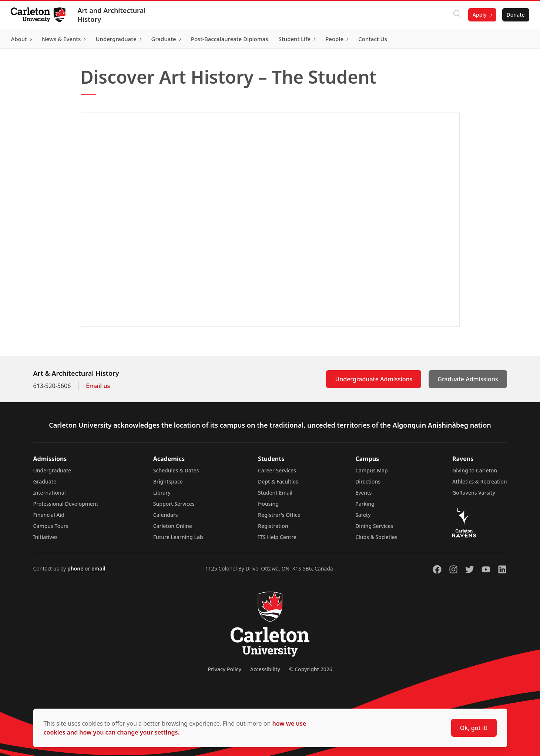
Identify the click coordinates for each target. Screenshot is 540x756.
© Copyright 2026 (311, 669)
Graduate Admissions (468, 379)
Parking (365, 504)
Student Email (275, 493)
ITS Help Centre (277, 537)
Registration (273, 526)
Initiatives (46, 537)
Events (363, 493)
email (98, 568)
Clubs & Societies (376, 537)
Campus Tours (51, 526)
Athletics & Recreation (479, 481)
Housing (268, 504)
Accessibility (265, 669)
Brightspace (168, 481)
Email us (98, 386)
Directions (368, 481)
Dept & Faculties (278, 481)
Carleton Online (173, 526)
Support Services (174, 504)
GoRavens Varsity (474, 493)
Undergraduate (52, 470)
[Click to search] (456, 15)
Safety (363, 515)
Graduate (45, 481)
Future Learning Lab (178, 537)
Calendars (166, 515)
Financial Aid (49, 515)
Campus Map (372, 470)
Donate (515, 15)
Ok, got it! (474, 728)
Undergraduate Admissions (374, 379)
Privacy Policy (224, 669)
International (50, 493)
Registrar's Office (279, 515)
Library (162, 493)
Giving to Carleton (475, 470)
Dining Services (374, 526)
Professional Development (66, 504)
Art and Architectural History (113, 15)
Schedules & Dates (176, 470)
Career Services (277, 470)
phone (76, 568)
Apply (479, 15)
